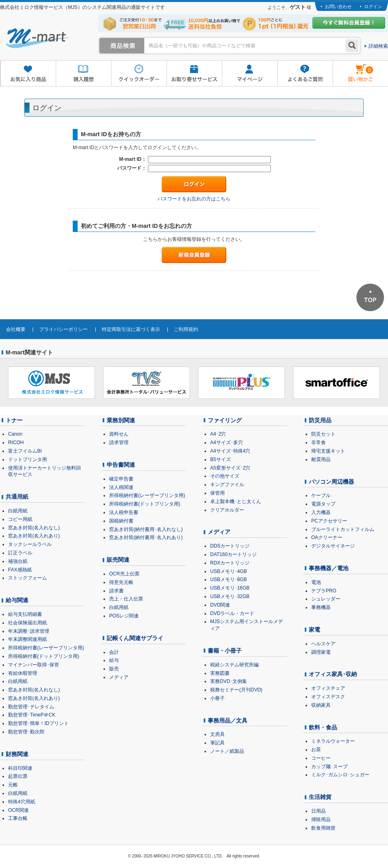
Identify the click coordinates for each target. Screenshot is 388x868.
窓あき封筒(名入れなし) (34, 528)
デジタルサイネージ (333, 546)
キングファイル (227, 485)
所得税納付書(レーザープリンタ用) (46, 648)
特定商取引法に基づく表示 (131, 329)
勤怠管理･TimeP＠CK (32, 715)
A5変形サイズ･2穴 (230, 468)
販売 (114, 669)
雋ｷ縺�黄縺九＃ (353, 68)
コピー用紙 (20, 519)
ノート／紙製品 (227, 751)
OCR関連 (18, 810)
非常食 (318, 442)
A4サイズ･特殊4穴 (230, 451)
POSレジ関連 (124, 616)
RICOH (16, 442)
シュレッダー (326, 599)
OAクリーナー (327, 537)
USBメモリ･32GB (230, 596)
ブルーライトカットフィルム (343, 529)
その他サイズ (225, 476)
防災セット (323, 434)
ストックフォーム (27, 578)
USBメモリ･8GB (229, 579)
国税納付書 (121, 521)
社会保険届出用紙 (27, 623)
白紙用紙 (18, 511)
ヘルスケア (323, 644)
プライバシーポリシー (63, 329)
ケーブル (321, 495)
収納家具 (321, 705)
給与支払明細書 (25, 614)
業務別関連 (121, 420)
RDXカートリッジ (230, 563)
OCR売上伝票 (124, 574)
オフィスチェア (328, 688)
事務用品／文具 (228, 721)
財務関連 (17, 754)
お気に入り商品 (28, 74)
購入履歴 (83, 74)
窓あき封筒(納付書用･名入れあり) (146, 537)
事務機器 (321, 607)
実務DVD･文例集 (229, 681)
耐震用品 (321, 459)
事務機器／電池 (329, 568)
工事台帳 (18, 818)
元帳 (13, 785)
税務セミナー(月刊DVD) (236, 690)
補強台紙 (18, 561)
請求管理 (119, 442)
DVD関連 (220, 605)
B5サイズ (220, 459)
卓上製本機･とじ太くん (236, 501)
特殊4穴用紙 (22, 802)
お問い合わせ (338, 6)
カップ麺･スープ (329, 767)
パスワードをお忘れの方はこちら (194, 199)
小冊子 (217, 698)
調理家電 (321, 652)
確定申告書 (121, 479)
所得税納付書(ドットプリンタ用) (44, 656)
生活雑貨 (320, 797)
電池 (316, 582)
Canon (15, 434)
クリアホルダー (227, 510)
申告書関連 (121, 465)
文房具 (217, 734)
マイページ (250, 74)
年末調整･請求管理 (29, 631)
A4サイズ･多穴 (227, 442)
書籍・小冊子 (225, 651)
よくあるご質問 (305, 74)
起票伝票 (18, 776)
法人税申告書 (124, 512)
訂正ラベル (20, 553)
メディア (119, 677)
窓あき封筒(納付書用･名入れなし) (146, 529)
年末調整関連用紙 (27, 639)
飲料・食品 (323, 727)
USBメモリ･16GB (230, 588)
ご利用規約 (186, 329)
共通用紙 (17, 497)
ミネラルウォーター (333, 741)
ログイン (373, 6)
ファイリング (225, 420)
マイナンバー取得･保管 (34, 665)
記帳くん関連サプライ (135, 638)
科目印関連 (20, 768)
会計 (114, 652)
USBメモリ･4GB (229, 571)
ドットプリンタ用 (27, 459)
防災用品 (320, 420)
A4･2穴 (218, 434)
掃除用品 (321, 820)
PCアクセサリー (329, 521)
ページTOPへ (370, 297)
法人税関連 (121, 487)
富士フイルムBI (25, 451)
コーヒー (321, 758)
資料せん (119, 434)
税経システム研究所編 (234, 665)
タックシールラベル (30, 544)
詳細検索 (378, 46)
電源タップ (323, 504)
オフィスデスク (328, 697)
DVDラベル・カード (232, 613)
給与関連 (17, 600)
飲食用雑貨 (323, 828)
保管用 (217, 493)
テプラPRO (324, 591)
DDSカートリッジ (230, 546)
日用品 (318, 811)
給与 (114, 660)
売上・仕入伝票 (126, 599)
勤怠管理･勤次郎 (26, 732)
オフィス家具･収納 (333, 674)
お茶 (316, 750)
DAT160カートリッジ (233, 554)
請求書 (116, 591)
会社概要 (16, 329)
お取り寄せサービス (194, 74)
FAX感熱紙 (20, 570)
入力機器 (321, 512)
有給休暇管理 (23, 673)
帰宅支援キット (328, 451)
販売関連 (118, 560)
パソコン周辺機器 (331, 482)
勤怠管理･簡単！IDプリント (38, 723)
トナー (14, 420)
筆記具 (217, 743)
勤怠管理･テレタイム (31, 707)
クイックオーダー (139, 74)
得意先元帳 (121, 582)
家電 (314, 630)
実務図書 (220, 673)
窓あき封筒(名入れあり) (34, 536)
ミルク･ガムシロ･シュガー (340, 775)
